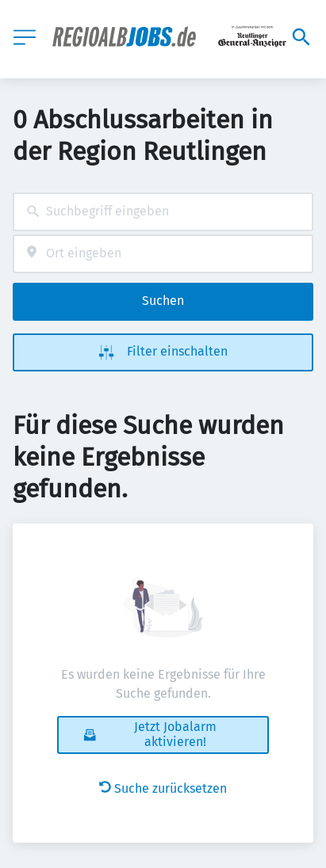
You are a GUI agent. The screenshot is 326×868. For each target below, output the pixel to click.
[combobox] (163, 212)
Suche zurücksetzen (163, 788)
